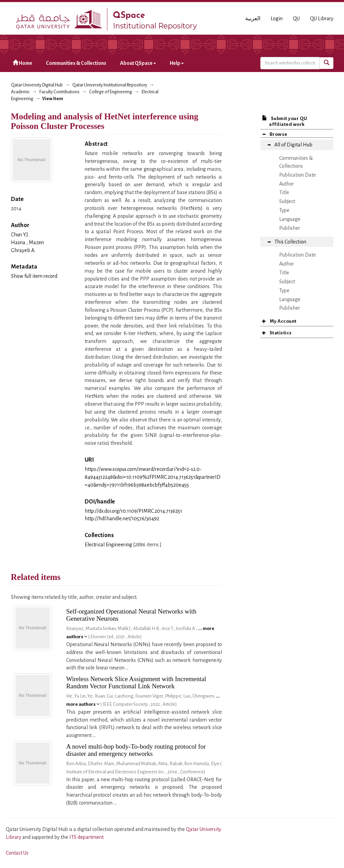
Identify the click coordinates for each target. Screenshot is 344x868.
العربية (253, 19)
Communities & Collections (76, 63)
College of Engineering (111, 92)
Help (177, 63)
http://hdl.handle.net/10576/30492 (122, 519)
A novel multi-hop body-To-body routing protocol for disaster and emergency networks (136, 750)
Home (22, 63)
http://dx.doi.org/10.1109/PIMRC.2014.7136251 (133, 511)
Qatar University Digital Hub (37, 85)
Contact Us (17, 853)
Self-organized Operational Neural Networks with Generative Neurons (131, 615)
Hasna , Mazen (27, 242)
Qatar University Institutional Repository (110, 85)
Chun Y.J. (20, 235)
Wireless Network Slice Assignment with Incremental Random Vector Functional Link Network (136, 682)
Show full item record (34, 276)
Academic (20, 92)
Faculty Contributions (60, 92)
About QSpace (138, 63)
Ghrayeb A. (23, 250)
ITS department (86, 837)
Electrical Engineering (108, 545)
